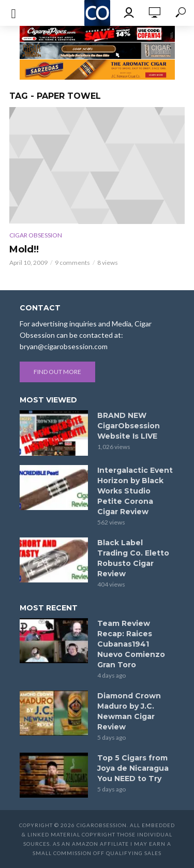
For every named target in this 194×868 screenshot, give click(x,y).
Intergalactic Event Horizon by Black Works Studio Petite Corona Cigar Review (135, 491)
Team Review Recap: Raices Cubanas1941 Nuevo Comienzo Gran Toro (131, 644)
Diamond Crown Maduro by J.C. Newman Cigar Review (129, 711)
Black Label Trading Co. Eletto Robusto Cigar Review (133, 558)
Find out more (57, 372)
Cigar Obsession (36, 235)
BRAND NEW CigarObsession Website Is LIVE (129, 426)
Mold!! (24, 249)
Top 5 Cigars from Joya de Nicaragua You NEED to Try (133, 768)
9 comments (72, 263)
